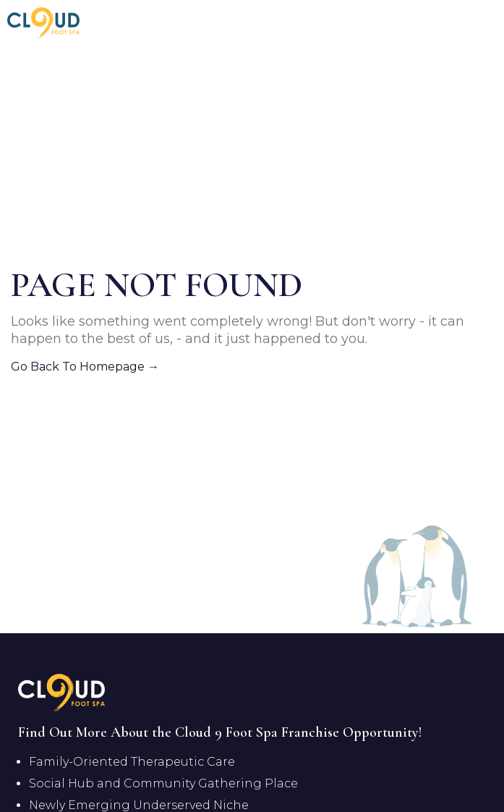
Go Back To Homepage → (85, 367)
